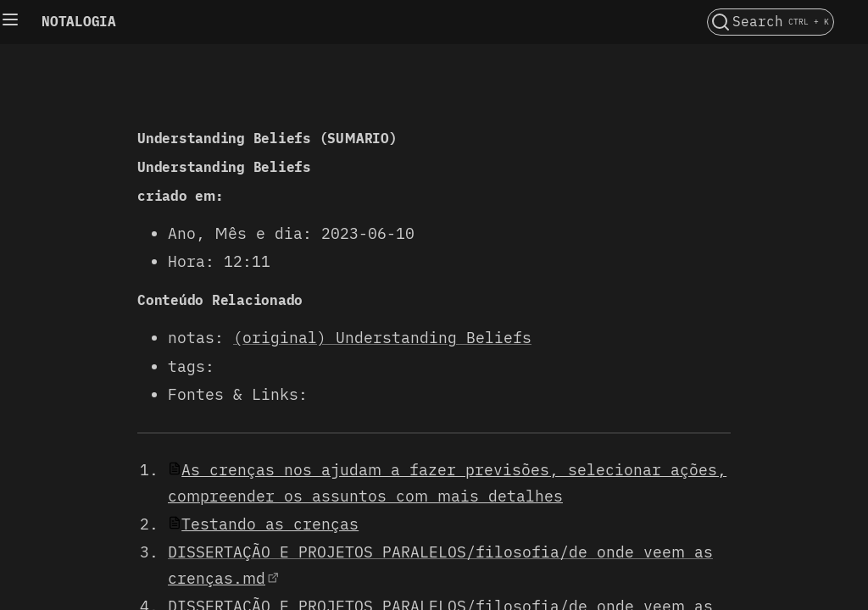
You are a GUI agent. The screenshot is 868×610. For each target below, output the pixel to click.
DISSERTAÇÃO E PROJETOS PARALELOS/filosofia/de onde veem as (440, 552)
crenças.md (217, 578)
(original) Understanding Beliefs (382, 338)
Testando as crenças (270, 524)
